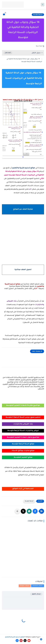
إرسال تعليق (36, 594)
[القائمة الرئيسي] (43, 5)
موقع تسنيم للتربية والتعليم (15, 637)
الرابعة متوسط (38, 15)
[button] (35, 511)
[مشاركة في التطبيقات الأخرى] (17, 511)
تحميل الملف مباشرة (23, 270)
